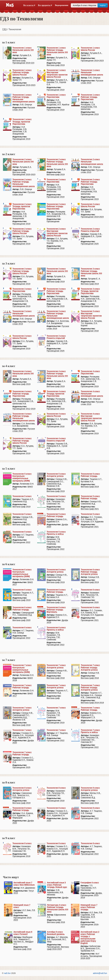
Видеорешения (62, 5)
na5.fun (7, 973)
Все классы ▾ (29, 5)
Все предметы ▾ (45, 5)
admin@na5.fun (100, 973)
